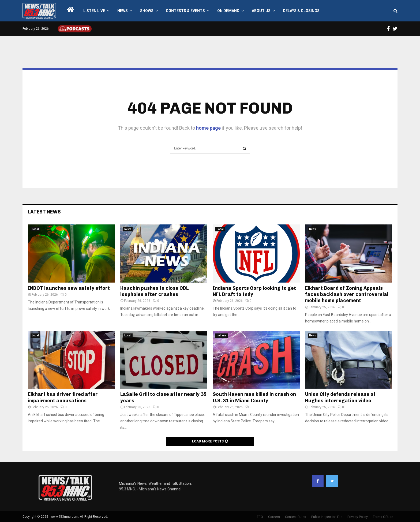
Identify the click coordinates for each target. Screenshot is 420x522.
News (123, 11)
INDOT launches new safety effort (69, 288)
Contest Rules (296, 517)
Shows (147, 11)
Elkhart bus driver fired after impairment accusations (63, 397)
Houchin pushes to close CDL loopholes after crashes (154, 291)
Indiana (222, 335)
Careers (274, 517)
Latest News (44, 212)
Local (35, 229)
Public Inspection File (327, 517)
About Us (261, 11)
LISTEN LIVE (94, 11)
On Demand (228, 11)
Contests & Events (185, 11)
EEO (260, 517)
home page (208, 128)
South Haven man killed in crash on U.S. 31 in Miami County (254, 397)
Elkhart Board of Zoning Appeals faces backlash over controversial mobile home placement (347, 294)
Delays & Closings (301, 11)
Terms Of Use (383, 517)
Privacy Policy (358, 517)
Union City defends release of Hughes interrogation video (340, 397)
